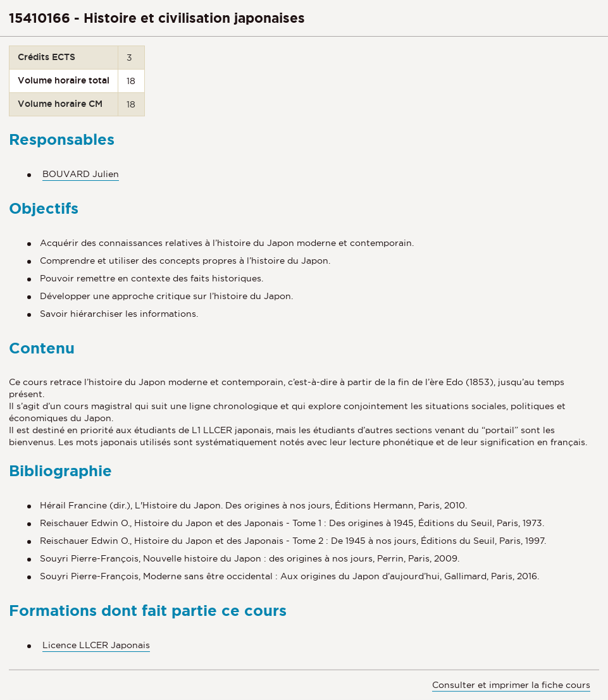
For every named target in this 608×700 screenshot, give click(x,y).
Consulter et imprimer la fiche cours (511, 685)
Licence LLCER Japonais (96, 645)
